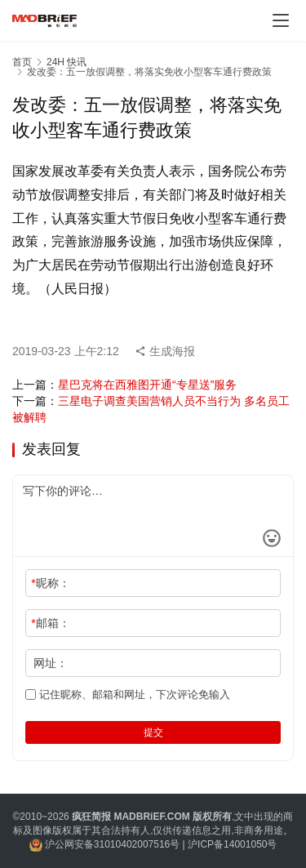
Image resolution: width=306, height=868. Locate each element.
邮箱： (50, 623)
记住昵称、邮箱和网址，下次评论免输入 (128, 694)
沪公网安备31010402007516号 (112, 844)
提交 (153, 732)
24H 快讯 (67, 62)
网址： (51, 663)
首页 (22, 62)
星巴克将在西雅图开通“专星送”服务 (147, 385)
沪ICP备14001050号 (232, 844)
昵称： (50, 583)
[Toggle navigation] (281, 20)
